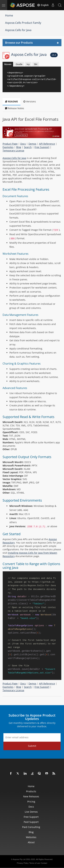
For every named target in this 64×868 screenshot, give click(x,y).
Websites (31, 837)
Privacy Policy (23, 863)
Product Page (10, 144)
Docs (23, 144)
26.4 (54, 55)
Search (28, 147)
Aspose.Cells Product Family (23, 23)
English (43, 5)
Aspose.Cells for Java (18, 30)
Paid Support (31, 822)
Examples (8, 147)
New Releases (31, 796)
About (31, 842)
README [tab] (12, 101)
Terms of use (35, 863)
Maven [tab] (8, 64)
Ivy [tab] (28, 64)
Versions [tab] (30, 101)
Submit (32, 746)
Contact (44, 863)
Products (31, 791)
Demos (32, 144)
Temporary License (13, 151)
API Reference (47, 144)
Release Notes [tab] (15, 108)
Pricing (31, 802)
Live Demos (31, 812)
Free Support (42, 147)
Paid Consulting (31, 827)
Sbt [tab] (36, 64)
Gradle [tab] (19, 64)
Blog (19, 147)
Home (9, 15)
